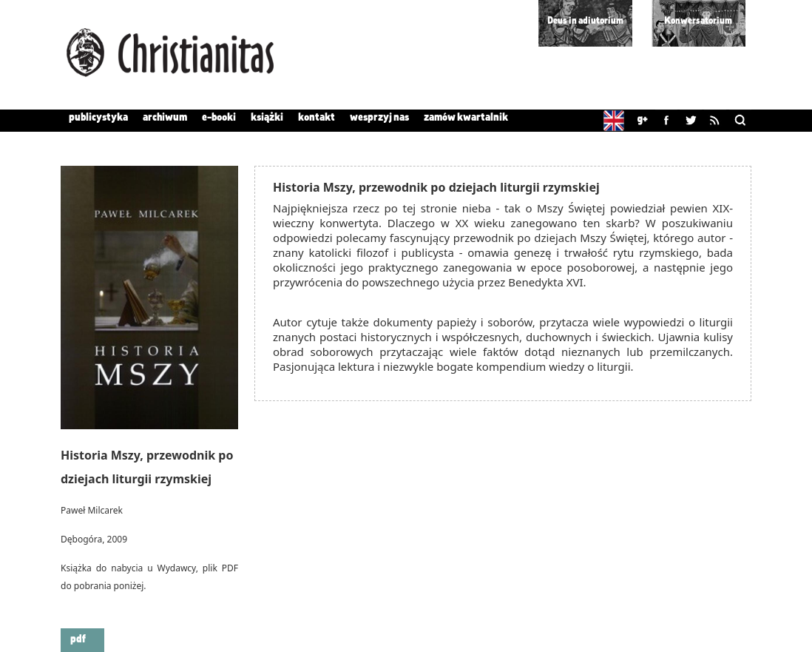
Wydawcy (176, 568)
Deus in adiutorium (585, 21)
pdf (78, 639)
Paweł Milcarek (92, 510)
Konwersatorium (698, 21)
